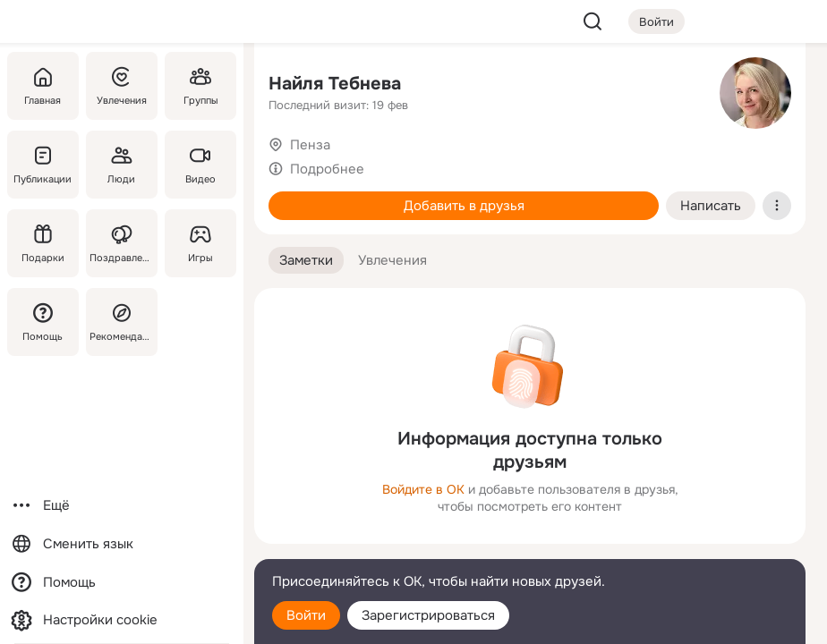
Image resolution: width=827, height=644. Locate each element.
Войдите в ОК (423, 489)
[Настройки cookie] (122, 620)
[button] (306, 261)
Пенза (310, 145)
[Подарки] (43, 243)
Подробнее (327, 169)
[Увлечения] (122, 86)
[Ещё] (122, 506)
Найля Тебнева (335, 84)
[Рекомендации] (122, 322)
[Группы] (200, 86)
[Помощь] (43, 322)
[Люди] (122, 165)
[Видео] (200, 165)
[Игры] (200, 243)
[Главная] (43, 86)
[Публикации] (43, 165)
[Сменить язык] (122, 544)
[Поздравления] (122, 243)
